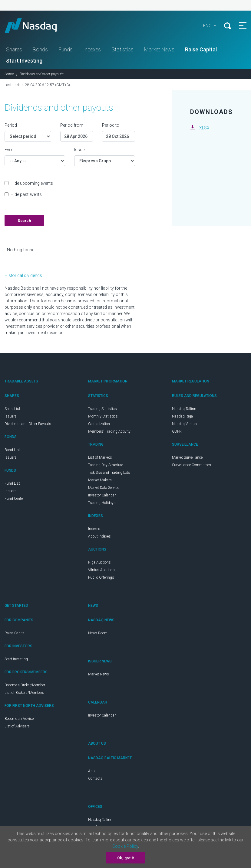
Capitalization (99, 424)
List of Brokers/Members (24, 693)
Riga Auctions (99, 562)
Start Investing (24, 61)
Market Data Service (104, 488)
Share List (12, 409)
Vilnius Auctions (101, 570)
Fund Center (14, 499)
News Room (98, 633)
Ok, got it (126, 858)
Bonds (40, 49)
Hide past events (26, 194)
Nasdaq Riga (182, 416)
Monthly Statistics (103, 416)
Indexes (92, 49)
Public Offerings (101, 577)
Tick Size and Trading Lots (109, 473)
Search (24, 221)
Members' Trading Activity (109, 431)
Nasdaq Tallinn (184, 409)
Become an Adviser (20, 719)
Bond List (12, 450)
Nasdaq (36, 26)
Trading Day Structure (106, 465)
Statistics (122, 49)
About (93, 771)
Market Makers (100, 480)
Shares (14, 49)
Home (9, 74)
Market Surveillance (187, 457)
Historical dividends (23, 275)
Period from (72, 125)
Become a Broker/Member (25, 685)
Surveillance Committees (192, 465)
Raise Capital (201, 49)
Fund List (12, 483)
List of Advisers (17, 726)
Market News (159, 49)
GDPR (177, 431)
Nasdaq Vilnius (184, 424)
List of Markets (100, 457)
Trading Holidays (102, 503)
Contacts (95, 779)
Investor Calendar (102, 495)
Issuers (11, 416)
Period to (111, 125)
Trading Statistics (102, 409)
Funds (66, 49)
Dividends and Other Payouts (28, 424)
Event (10, 150)
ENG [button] (208, 26)
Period (11, 125)
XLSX (204, 128)
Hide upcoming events (32, 183)
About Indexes (99, 536)
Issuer (80, 150)
